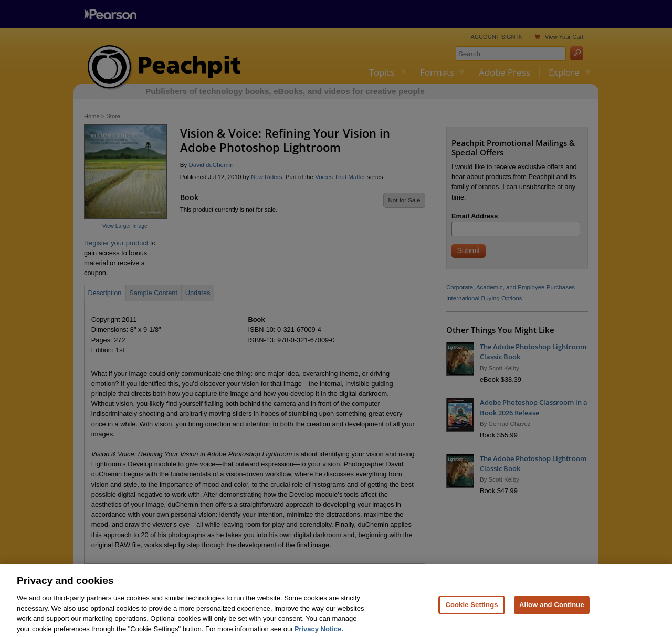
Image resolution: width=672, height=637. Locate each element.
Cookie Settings (471, 614)
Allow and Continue (552, 614)
